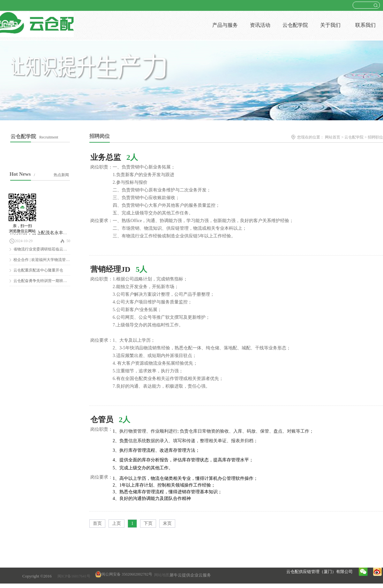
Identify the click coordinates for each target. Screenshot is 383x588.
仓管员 (102, 420)
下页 (148, 523)
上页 (116, 523)
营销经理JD (110, 269)
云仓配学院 (354, 137)
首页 (97, 523)
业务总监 (106, 157)
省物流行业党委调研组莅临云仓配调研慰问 (50, 249)
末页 (167, 523)
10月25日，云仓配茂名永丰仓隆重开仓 (48, 233)
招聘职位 (375, 137)
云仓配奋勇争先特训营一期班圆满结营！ (48, 281)
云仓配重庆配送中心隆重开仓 (38, 270)
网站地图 (161, 575)
